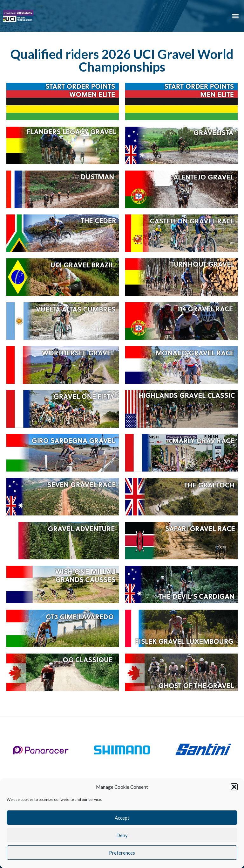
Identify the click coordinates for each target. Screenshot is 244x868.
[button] (234, 787)
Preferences (122, 853)
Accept (122, 818)
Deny (122, 835)
